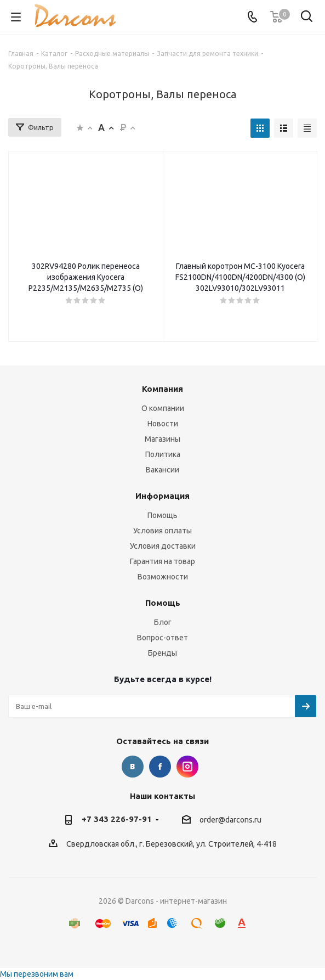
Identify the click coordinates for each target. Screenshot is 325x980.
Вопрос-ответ (162, 638)
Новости (163, 424)
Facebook (160, 767)
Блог (163, 622)
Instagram (187, 767)
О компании (163, 408)
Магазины (162, 439)
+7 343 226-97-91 (117, 819)
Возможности (163, 577)
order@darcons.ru (230, 820)
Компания (162, 389)
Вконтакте (133, 767)
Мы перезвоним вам (37, 974)
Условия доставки (163, 546)
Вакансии (162, 470)
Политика (163, 454)
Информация (162, 496)
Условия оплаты (162, 531)
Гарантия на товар (162, 561)
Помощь (162, 515)
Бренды (162, 653)
